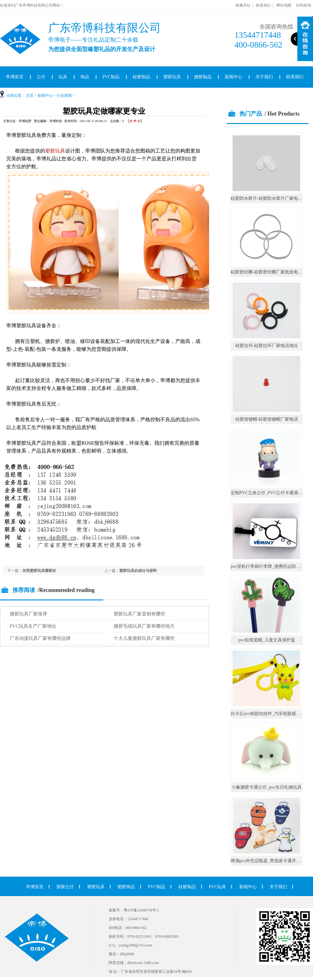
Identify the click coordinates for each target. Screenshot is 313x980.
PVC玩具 (217, 887)
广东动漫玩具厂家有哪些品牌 (40, 638)
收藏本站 (243, 5)
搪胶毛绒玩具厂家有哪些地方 (144, 626)
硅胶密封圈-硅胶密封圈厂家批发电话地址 (271, 272)
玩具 (63, 77)
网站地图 (284, 5)
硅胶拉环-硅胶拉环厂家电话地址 (267, 346)
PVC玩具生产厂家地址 (33, 626)
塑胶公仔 (65, 887)
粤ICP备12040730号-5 (141, 910)
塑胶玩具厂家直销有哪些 (139, 614)
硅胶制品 (141, 77)
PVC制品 (111, 77)
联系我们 (264, 5)
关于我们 (264, 77)
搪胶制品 (203, 77)
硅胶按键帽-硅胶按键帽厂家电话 (267, 419)
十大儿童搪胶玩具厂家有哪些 (144, 638)
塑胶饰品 (126, 887)
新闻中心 (233, 77)
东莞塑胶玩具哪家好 (39, 571)
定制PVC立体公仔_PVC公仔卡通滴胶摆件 (271, 493)
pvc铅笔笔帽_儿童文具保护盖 (267, 640)
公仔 (41, 77)
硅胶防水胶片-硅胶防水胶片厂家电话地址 (271, 198)
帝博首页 (35, 887)
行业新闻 (64, 96)
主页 (30, 96)
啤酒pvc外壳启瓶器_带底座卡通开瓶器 (268, 861)
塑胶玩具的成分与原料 (138, 571)
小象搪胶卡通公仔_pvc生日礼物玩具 (267, 787)
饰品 (85, 77)
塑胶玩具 (172, 77)
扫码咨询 (304, 5)
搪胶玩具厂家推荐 (28, 614)
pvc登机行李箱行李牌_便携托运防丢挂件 (270, 566)
